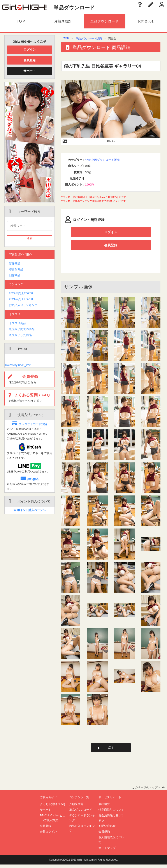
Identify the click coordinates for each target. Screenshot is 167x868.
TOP (66, 38)
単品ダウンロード (81, 813)
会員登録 (30, 60)
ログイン (30, 49)
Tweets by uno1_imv (18, 365)
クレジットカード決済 (30, 424)
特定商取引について (111, 813)
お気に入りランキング (23, 305)
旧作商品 (15, 275)
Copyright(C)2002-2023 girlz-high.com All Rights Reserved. (83, 863)
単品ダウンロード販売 (89, 38)
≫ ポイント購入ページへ (30, 510)
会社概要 (104, 808)
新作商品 (15, 263)
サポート (30, 71)
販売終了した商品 (20, 335)
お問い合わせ (107, 829)
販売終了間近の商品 (22, 329)
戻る (111, 751)
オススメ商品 (18, 323)
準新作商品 (16, 269)
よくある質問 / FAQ (52, 808)
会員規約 (104, 835)
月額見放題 (76, 808)
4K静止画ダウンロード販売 (103, 160)
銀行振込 (30, 479)
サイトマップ (107, 851)
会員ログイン (48, 835)
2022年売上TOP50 (21, 293)
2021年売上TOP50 (21, 299)
